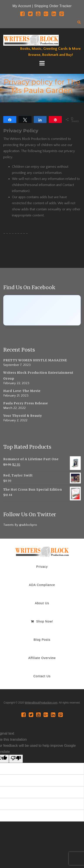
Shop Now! (42, 621)
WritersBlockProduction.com (41, 703)
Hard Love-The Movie (22, 391)
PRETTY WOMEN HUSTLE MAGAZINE (35, 360)
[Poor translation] (16, 759)
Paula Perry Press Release (26, 403)
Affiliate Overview (42, 658)
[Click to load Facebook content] (42, 310)
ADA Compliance (42, 585)
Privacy (42, 567)
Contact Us (42, 676)
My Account (22, 6)
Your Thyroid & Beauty (23, 416)
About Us (42, 603)
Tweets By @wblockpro (20, 525)
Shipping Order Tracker (53, 6)
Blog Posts (42, 640)
